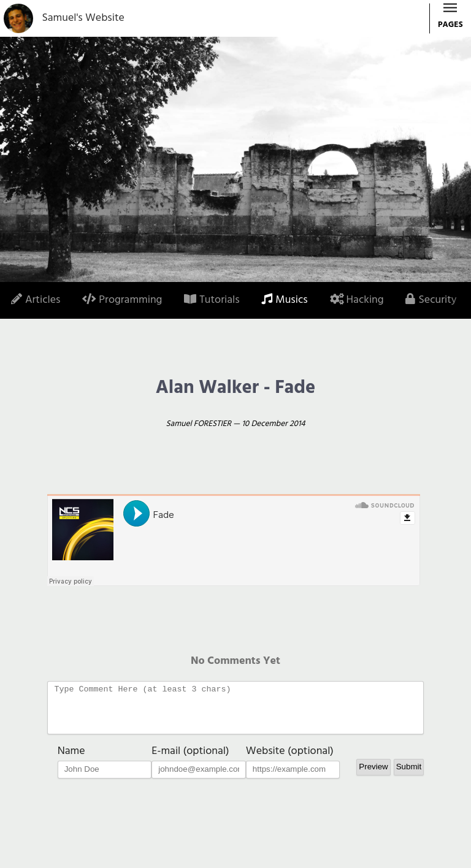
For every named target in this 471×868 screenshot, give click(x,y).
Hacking (357, 300)
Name (71, 760)
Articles (36, 300)
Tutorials (212, 300)
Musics (284, 300)
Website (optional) (290, 760)
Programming (122, 300)
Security (431, 300)
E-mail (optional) (190, 760)
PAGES (450, 19)
